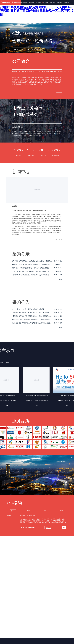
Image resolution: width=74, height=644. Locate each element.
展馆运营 (39, 3)
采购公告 (66, 3)
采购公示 (59, 3)
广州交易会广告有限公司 (11, 3)
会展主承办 (24, 3)
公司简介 (53, 3)
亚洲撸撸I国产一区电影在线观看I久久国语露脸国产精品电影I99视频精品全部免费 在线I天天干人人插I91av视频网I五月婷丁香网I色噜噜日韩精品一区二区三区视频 (37, 9)
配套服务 (32, 3)
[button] (16, 50)
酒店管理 (46, 3)
